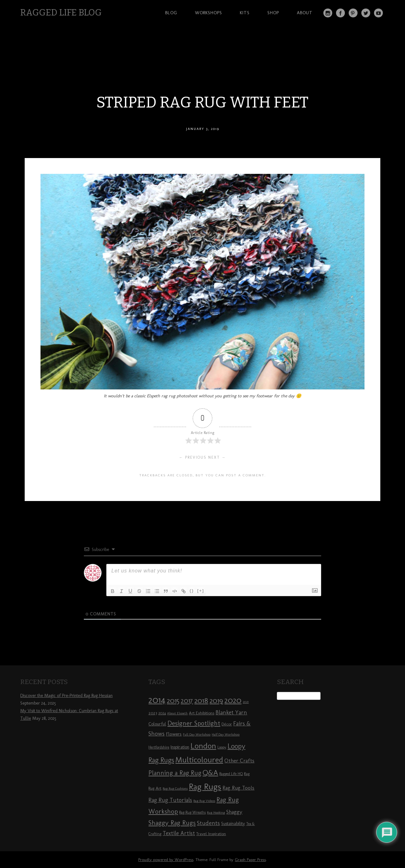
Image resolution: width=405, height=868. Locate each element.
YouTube (378, 13)
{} (192, 591)
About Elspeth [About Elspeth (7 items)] (177, 713)
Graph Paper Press (250, 860)
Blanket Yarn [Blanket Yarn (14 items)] (231, 712)
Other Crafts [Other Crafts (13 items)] (239, 761)
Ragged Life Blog (61, 12)
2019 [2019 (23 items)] (216, 700)
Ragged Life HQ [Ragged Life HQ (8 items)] (231, 774)
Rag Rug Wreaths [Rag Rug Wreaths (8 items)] (192, 812)
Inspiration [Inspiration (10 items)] (180, 747)
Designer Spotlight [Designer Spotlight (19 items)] (194, 723)
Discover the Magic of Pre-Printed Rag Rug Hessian (66, 696)
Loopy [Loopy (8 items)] (222, 747)
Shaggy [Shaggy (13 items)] (234, 812)
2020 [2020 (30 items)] (233, 700)
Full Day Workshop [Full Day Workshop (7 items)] (197, 734)
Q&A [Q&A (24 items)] (210, 773)
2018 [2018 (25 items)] (201, 700)
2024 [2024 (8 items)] (162, 713)
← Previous (193, 457)
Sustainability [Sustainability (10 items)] (233, 824)
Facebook (340, 13)
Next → (217, 457)
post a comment (245, 475)
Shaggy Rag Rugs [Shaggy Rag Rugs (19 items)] (172, 823)
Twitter (366, 13)
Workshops (209, 13)
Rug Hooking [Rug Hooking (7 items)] (216, 813)
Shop (273, 13)
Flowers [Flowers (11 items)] (174, 734)
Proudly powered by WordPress (166, 860)
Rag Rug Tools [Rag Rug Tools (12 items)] (238, 788)
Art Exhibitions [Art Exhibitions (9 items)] (202, 713)
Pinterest (353, 13)
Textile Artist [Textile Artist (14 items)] (179, 833)
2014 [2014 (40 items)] (157, 700)
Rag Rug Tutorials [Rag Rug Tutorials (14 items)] (170, 800)
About (305, 13)
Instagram (328, 13)
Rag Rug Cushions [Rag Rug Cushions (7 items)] (175, 789)
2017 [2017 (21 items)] (187, 701)
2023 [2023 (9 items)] (153, 713)
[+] (201, 591)
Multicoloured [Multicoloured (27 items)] (199, 760)
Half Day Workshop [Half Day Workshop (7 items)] (226, 734)
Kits (245, 13)
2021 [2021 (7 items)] (246, 702)
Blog (171, 13)
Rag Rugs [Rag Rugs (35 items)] (205, 787)
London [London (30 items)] (203, 746)
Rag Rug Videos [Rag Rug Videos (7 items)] (204, 801)
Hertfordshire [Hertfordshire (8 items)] (159, 747)
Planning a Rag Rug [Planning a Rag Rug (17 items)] (175, 773)
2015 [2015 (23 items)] (173, 700)
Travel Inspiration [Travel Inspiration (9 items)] (211, 834)
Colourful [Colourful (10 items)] (157, 724)
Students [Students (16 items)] (208, 823)
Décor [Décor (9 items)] (227, 724)
